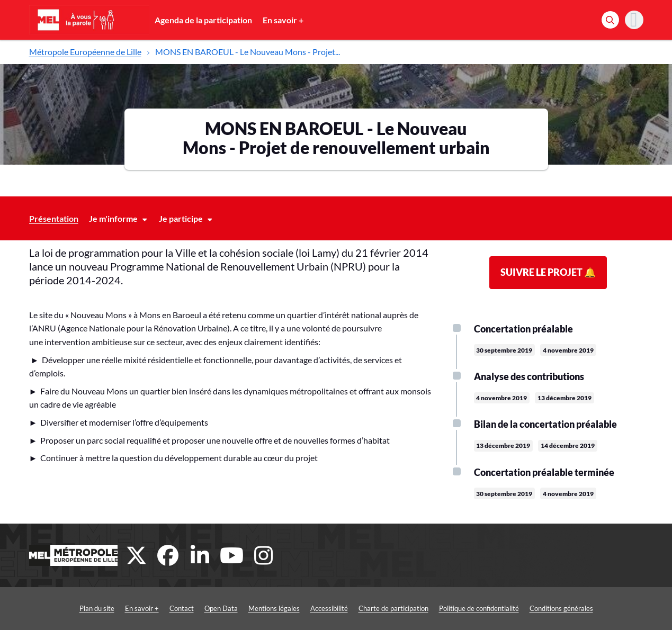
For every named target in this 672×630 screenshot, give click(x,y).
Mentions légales (274, 608)
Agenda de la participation (203, 20)
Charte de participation (393, 608)
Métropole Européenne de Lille (85, 52)
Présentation (54, 218)
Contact (182, 608)
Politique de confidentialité (479, 608)
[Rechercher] (610, 20)
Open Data (221, 608)
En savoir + (283, 20)
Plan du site (97, 608)
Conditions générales (561, 608)
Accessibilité (329, 608)
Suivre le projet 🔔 (548, 272)
